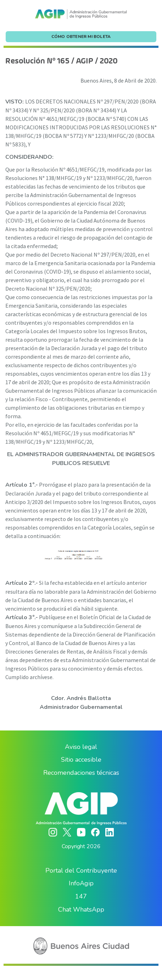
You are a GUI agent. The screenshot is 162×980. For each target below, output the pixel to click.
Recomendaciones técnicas (81, 773)
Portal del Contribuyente (81, 870)
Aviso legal (81, 747)
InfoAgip (81, 883)
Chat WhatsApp (81, 909)
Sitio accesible (81, 760)
